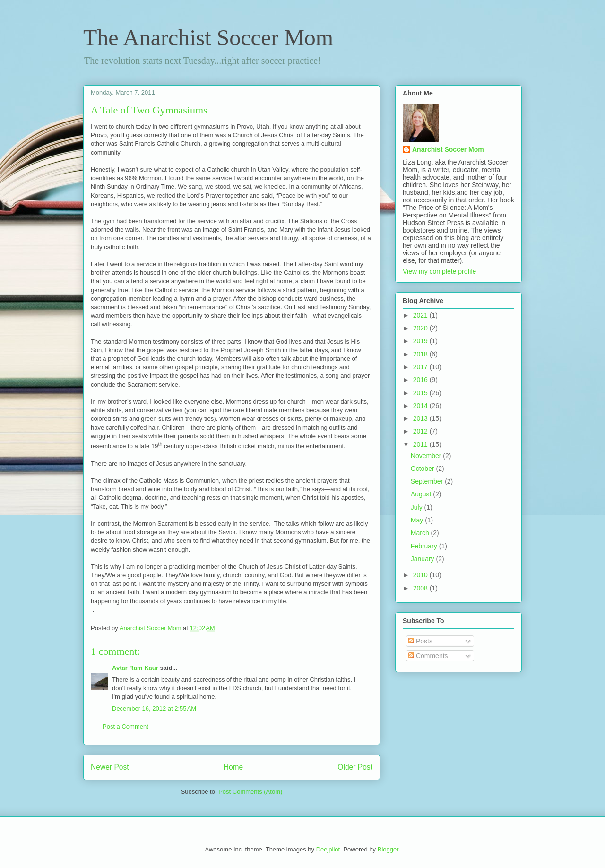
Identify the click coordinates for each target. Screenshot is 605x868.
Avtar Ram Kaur (135, 668)
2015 (421, 393)
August (422, 494)
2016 (421, 380)
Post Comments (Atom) (250, 792)
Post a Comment (125, 726)
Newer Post (110, 767)
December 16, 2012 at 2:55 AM (154, 708)
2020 (421, 328)
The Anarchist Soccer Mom (208, 38)
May (418, 520)
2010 (421, 575)
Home (233, 767)
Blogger (388, 849)
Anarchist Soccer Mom (448, 149)
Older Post (355, 767)
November (427, 456)
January (423, 559)
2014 (421, 406)
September (428, 481)
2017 (421, 367)
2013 (421, 418)
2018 (421, 354)
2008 (421, 588)
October (423, 469)
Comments (428, 656)
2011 (421, 444)
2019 (421, 341)
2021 (421, 315)
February (425, 546)
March (421, 533)
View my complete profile (439, 271)
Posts (420, 641)
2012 (421, 431)
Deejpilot (328, 849)
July (418, 507)
